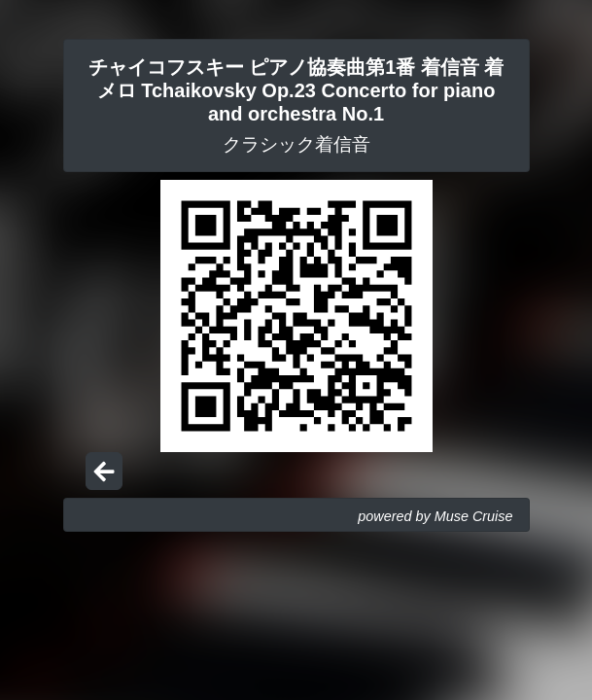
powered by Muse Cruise (435, 516)
